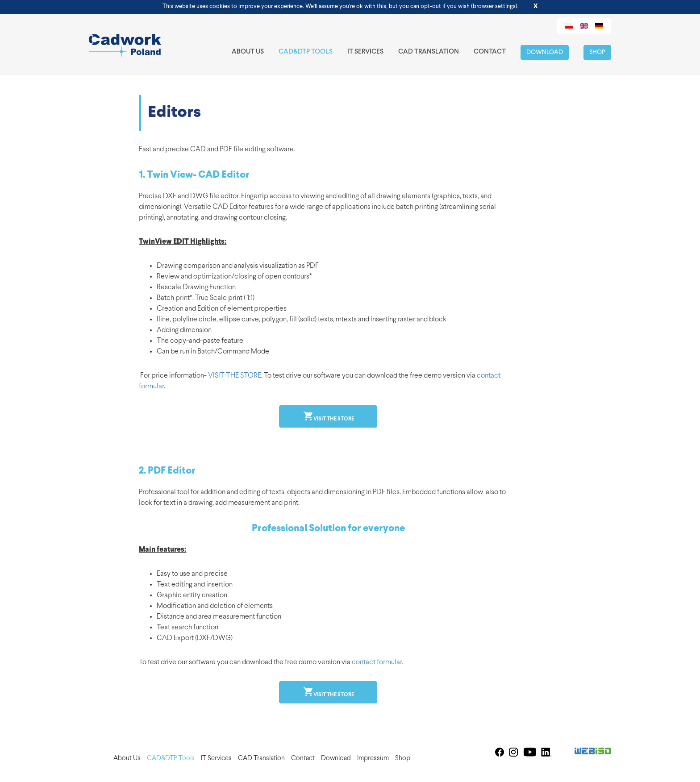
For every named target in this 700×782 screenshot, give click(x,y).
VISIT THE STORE (235, 376)
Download (545, 52)
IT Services (365, 52)
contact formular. (377, 662)
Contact (490, 52)
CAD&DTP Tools (306, 52)
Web (593, 752)
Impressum (373, 759)
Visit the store (333, 419)
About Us (248, 52)
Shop (597, 52)
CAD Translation (429, 52)
